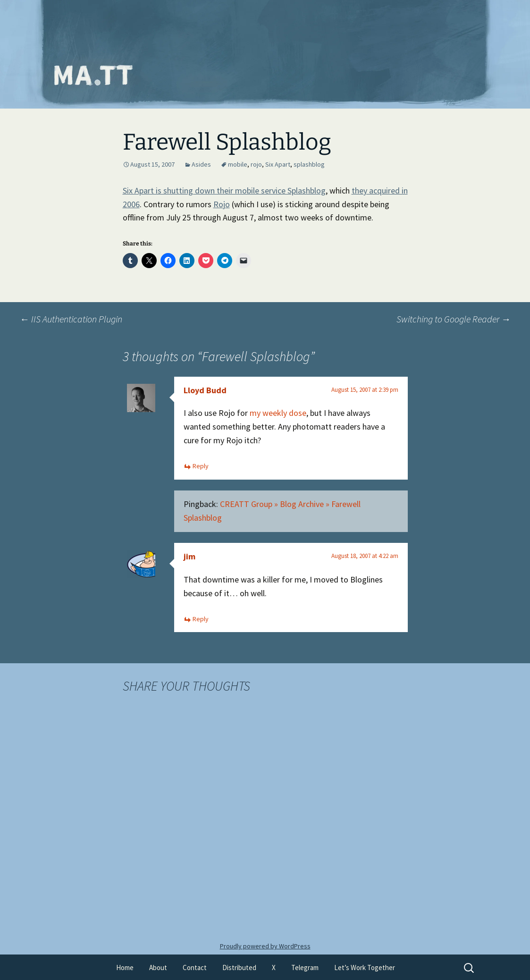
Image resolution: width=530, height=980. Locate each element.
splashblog (309, 164)
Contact (195, 967)
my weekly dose (278, 413)
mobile (238, 164)
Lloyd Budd (205, 390)
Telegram (305, 967)
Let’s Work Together (365, 967)
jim (189, 556)
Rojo (222, 204)
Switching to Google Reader (454, 319)
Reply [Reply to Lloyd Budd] (201, 466)
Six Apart (278, 164)
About (158, 967)
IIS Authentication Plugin (71, 319)
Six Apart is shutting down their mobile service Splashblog (224, 190)
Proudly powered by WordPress (265, 946)
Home (125, 967)
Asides (201, 164)
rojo (256, 164)
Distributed (239, 967)
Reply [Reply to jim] (201, 619)
